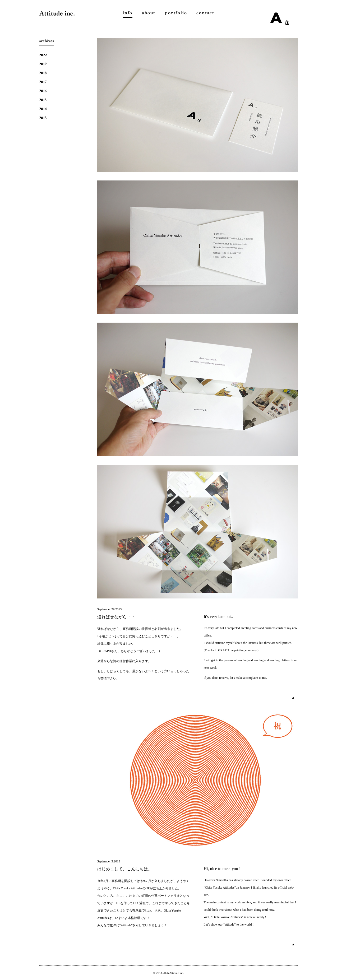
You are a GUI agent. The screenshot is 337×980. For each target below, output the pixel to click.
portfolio (176, 13)
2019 (43, 64)
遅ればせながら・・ (116, 617)
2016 (43, 91)
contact (205, 13)
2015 (43, 100)
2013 (43, 118)
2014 (43, 109)
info (128, 13)
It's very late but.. (218, 617)
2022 (43, 55)
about (149, 13)
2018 (43, 73)
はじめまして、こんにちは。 (125, 869)
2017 (43, 82)
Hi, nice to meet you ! (222, 869)
